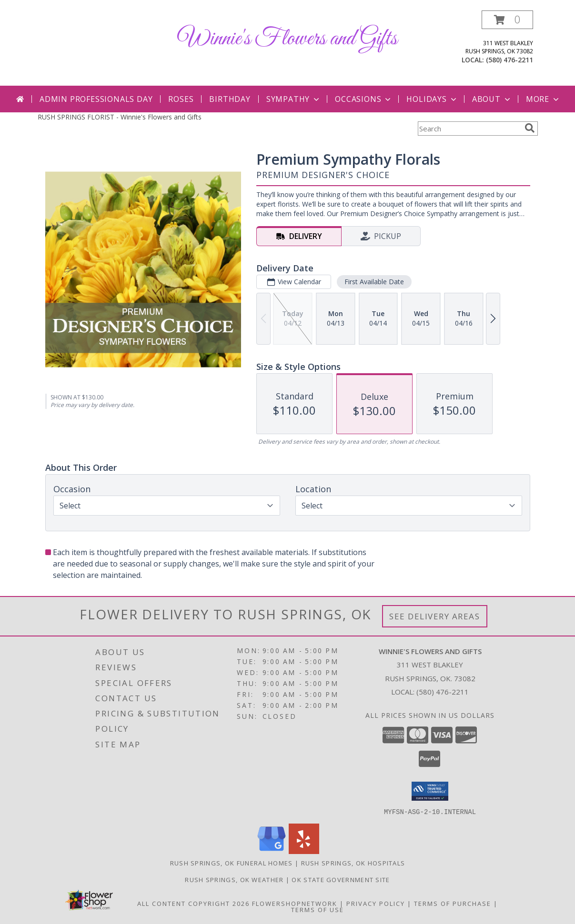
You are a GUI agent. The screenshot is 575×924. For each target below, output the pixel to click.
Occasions (364, 99)
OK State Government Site (341, 879)
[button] (507, 20)
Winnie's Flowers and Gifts (287, 39)
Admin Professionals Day (96, 99)
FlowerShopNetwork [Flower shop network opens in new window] (295, 903)
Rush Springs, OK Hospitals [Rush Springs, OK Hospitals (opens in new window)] (353, 863)
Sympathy (294, 99)
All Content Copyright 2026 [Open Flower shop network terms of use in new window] (193, 903)
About (492, 99)
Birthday (230, 99)
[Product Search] (469, 129)
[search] (530, 128)
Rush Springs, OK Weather (234, 879)
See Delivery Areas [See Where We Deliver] (435, 616)
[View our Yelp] (304, 851)
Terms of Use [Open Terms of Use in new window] (318, 909)
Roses (181, 99)
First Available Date (374, 282)
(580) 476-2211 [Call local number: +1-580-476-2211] (509, 60)
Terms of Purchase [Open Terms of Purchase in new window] (453, 903)
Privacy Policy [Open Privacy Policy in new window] (376, 903)
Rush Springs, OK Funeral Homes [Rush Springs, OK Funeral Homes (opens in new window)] (232, 863)
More (543, 99)
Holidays (432, 99)
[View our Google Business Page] (272, 851)
